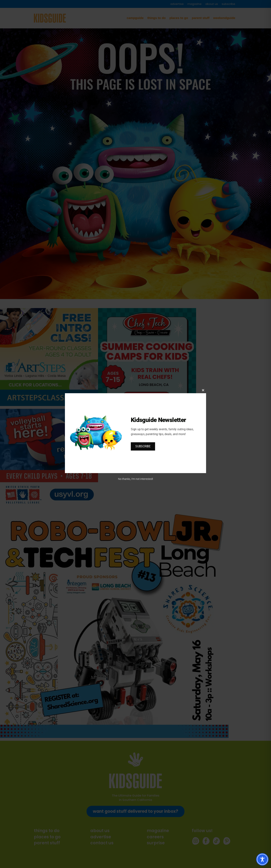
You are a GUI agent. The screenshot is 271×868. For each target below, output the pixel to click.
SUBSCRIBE (143, 446)
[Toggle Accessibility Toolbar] (262, 859)
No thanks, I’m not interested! (135, 479)
